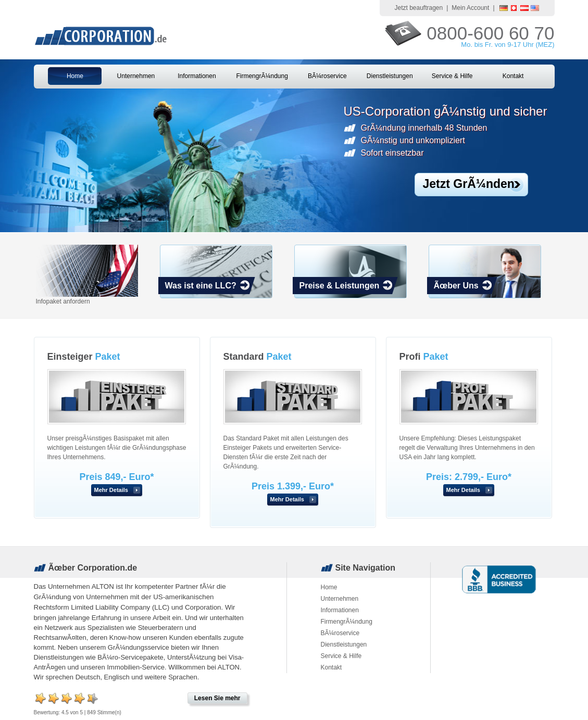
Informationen (197, 76)
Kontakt (513, 76)
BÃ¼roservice (327, 76)
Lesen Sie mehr (217, 698)
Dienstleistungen (390, 76)
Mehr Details (111, 490)
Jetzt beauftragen (418, 8)
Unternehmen (136, 76)
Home (75, 76)
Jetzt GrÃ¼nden (469, 184)
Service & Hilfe (452, 76)
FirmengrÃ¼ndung (262, 76)
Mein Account (470, 8)
